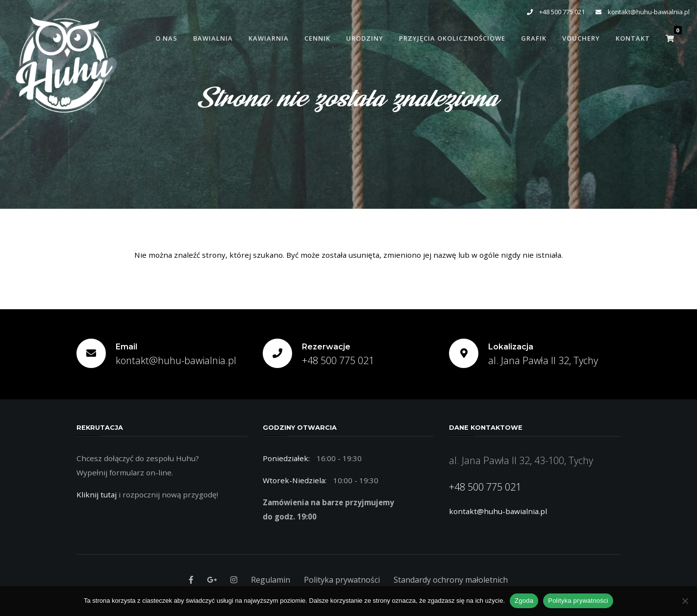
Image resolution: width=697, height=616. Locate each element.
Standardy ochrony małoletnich (451, 580)
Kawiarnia (269, 38)
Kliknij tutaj (97, 494)
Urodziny (365, 38)
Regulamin (271, 580)
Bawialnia (213, 38)
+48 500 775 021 (556, 12)
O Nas (166, 38)
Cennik (317, 38)
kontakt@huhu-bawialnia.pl (643, 12)
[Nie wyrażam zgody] (685, 601)
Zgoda (524, 601)
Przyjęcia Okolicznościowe (452, 38)
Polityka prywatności (342, 580)
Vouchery (581, 38)
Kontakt (633, 38)
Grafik (534, 38)
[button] (670, 38)
